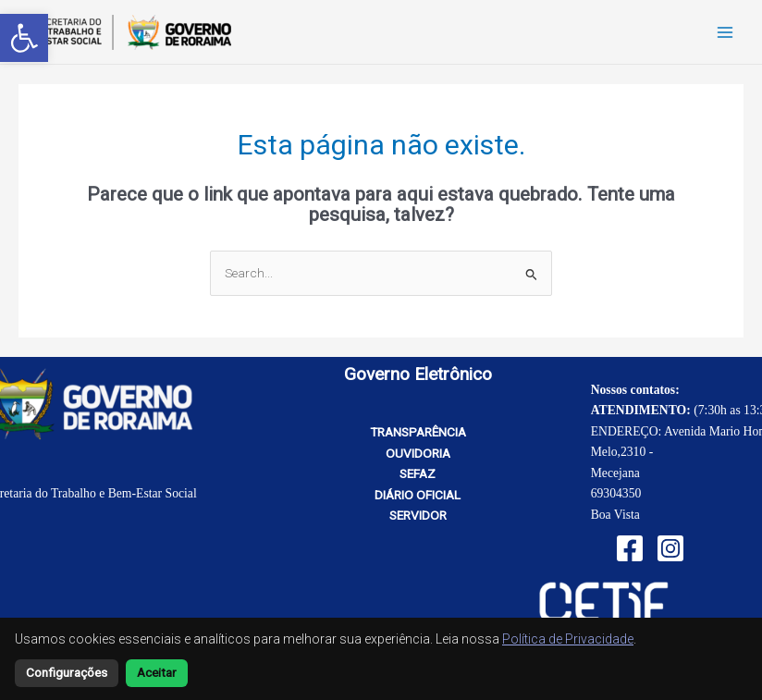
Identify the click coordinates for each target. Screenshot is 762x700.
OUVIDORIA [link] (418, 453)
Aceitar (157, 672)
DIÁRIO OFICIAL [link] (418, 495)
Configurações (67, 672)
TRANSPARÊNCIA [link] (418, 432)
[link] (24, 38)
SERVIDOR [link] (418, 515)
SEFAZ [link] (418, 473)
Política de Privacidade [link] (568, 639)
